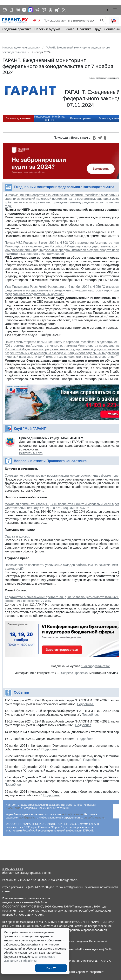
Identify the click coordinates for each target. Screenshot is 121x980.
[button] (108, 10)
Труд (98, 29)
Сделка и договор (17, 536)
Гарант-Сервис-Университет (85, 972)
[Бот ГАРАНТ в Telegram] (44, 10)
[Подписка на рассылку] (5, 10)
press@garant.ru (94, 818)
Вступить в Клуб (31, 453)
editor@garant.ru (73, 814)
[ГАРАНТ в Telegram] (37, 10)
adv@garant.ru (28, 818)
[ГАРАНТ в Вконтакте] (18, 10)
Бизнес (69, 29)
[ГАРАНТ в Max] (30, 10)
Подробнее (83, 725)
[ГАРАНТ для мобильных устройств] (11, 10)
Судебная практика (17, 29)
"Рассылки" (13, 808)
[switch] (37, 20)
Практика (84, 29)
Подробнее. (85, 704)
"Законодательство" (96, 666)
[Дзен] (24, 10)
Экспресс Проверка (74, 673)
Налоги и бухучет (47, 29)
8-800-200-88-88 (13, 869)
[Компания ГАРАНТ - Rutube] (57, 10)
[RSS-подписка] (64, 10)
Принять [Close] (51, 968)
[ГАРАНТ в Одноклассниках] (50, 10)
